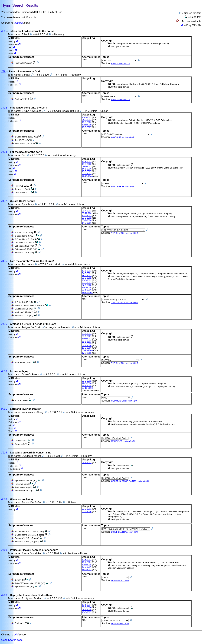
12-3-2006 (87, 348)
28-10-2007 (87, 292)
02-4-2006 (87, 512)
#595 (4, 409)
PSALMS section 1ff (121, 63)
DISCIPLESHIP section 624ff (125, 532)
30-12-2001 (87, 213)
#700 (4, 550)
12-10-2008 (87, 176)
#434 (4, 152)
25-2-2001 (87, 509)
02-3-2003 (87, 341)
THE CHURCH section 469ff (124, 233)
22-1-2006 (87, 290)
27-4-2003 (87, 285)
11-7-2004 (87, 562)
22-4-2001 (87, 336)
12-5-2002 (87, 164)
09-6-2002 (87, 278)
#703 (4, 595)
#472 (4, 201)
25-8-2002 (87, 120)
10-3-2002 (87, 117)
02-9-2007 (87, 174)
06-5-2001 (87, 463)
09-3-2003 (87, 166)
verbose (18, 23)
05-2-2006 (87, 220)
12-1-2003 (87, 338)
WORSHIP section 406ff (122, 137)
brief (16, 635)
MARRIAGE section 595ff (123, 441)
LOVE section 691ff (120, 580)
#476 (4, 324)
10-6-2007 (87, 127)
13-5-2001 (87, 162)
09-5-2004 (87, 607)
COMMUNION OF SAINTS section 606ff (130, 481)
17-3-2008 (87, 353)
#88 (3, 31)
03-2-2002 (87, 381)
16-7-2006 (87, 124)
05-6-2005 (87, 343)
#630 (4, 499)
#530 (4, 371)
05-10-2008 (87, 388)
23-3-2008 (87, 386)
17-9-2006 (87, 567)
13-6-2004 (87, 287)
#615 (4, 453)
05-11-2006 (87, 350)
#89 (3, 72)
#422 (4, 108)
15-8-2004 (87, 564)
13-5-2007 (87, 171)
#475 (4, 261)
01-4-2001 (87, 211)
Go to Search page (12, 640)
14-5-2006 (87, 169)
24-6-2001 (87, 273)
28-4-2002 (87, 276)
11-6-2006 (87, 122)
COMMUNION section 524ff (124, 401)
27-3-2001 (87, 334)
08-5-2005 (87, 610)
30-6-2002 (87, 218)
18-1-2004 (87, 605)
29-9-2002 (87, 283)
